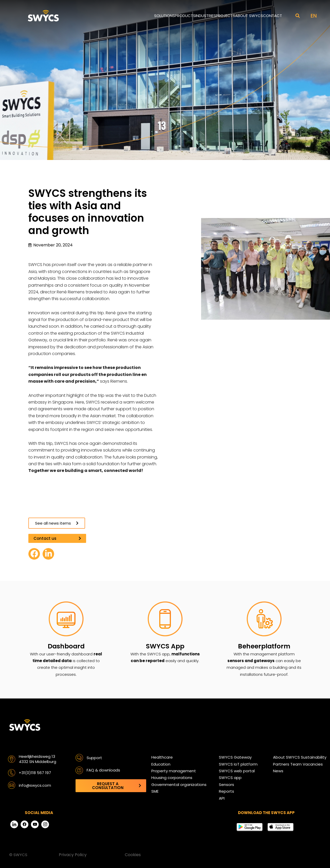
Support (94, 758)
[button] (298, 16)
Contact (273, 16)
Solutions (164, 16)
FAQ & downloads (103, 770)
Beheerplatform (264, 646)
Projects (225, 16)
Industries (206, 16)
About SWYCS (249, 16)
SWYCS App (165, 646)
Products (185, 16)
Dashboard (66, 646)
